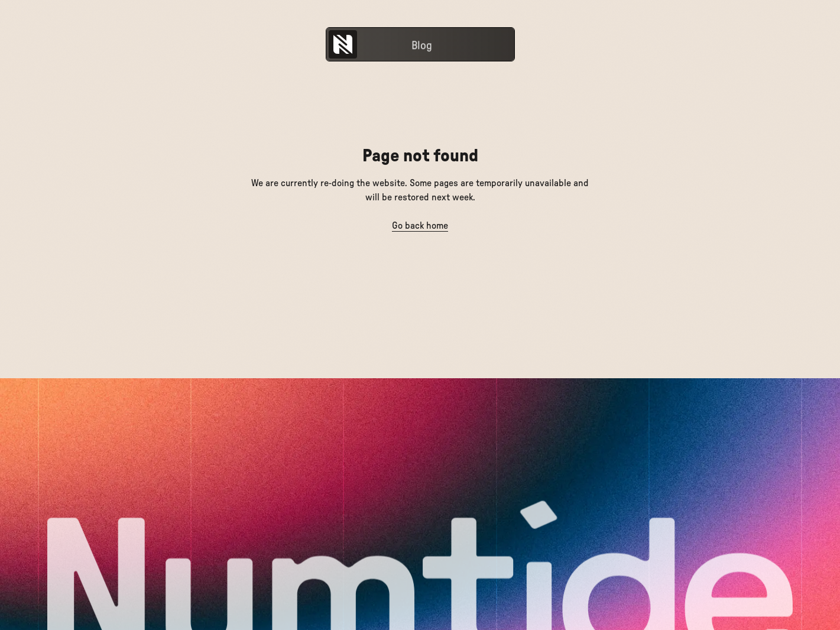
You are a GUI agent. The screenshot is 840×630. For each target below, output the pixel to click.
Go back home (420, 226)
